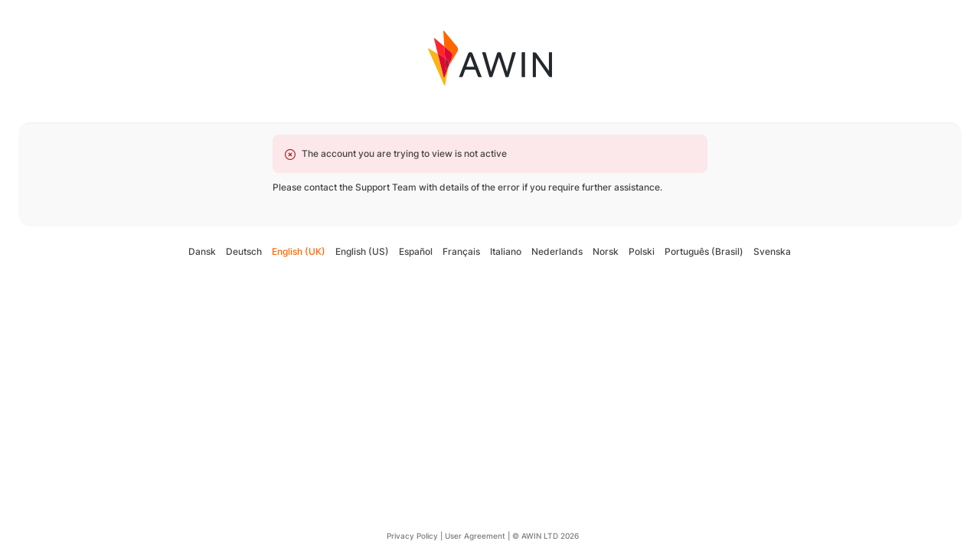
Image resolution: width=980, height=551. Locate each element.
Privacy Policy (412, 536)
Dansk (202, 251)
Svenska (772, 251)
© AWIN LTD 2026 (546, 536)
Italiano (506, 251)
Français (461, 251)
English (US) (362, 251)
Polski (642, 251)
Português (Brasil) (704, 251)
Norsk (606, 251)
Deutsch (244, 251)
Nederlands (557, 251)
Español (416, 251)
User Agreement (475, 536)
